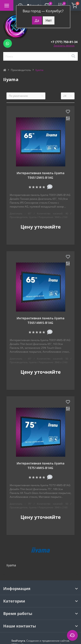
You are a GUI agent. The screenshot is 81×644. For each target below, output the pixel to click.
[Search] (73, 56)
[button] (64, 42)
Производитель (21, 70)
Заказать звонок (64, 45)
